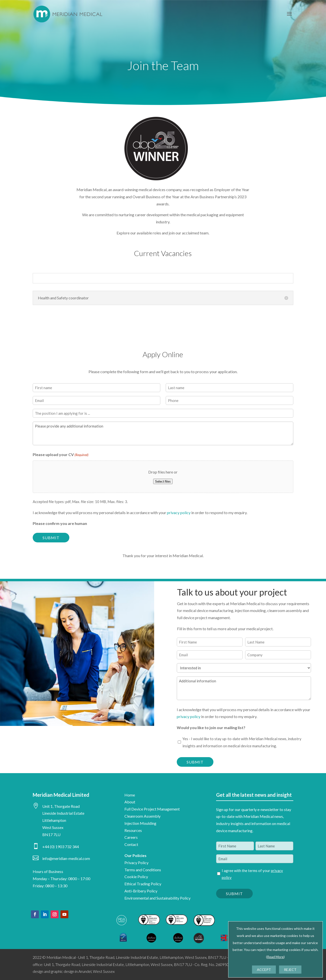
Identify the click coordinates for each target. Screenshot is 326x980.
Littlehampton (54, 820)
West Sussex (53, 827)
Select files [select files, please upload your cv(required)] (163, 481)
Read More (275, 957)
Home (130, 795)
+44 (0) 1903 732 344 (61, 847)
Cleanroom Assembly (142, 816)
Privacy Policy (136, 863)
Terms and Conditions (143, 870)
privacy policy (179, 513)
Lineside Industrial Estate (63, 813)
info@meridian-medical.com (66, 858)
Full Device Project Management (152, 809)
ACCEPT (264, 970)
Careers (131, 837)
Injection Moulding (140, 823)
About (130, 802)
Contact (131, 844)
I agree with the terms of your (252, 874)
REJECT (290, 970)
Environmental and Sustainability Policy (157, 898)
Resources (133, 830)
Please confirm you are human (60, 523)
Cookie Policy (136, 877)
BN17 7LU (51, 835)
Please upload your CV (61, 455)
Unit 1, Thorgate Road (61, 806)
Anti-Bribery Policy (141, 891)
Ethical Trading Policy (143, 884)
